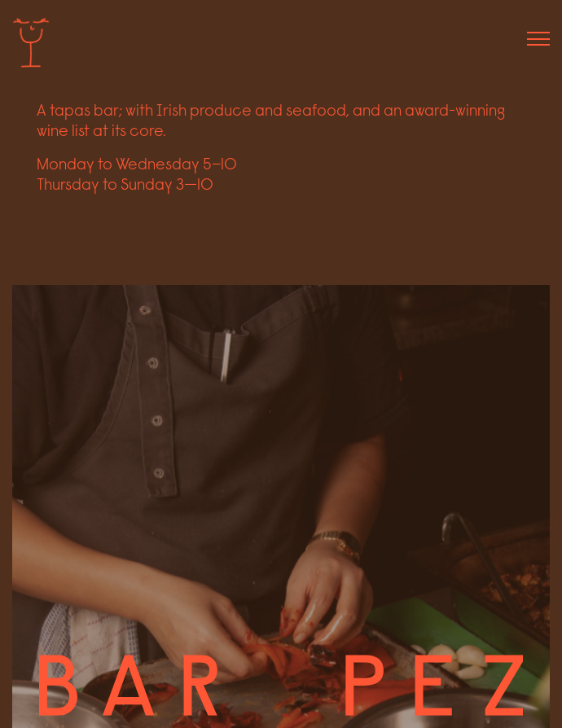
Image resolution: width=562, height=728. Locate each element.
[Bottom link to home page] (281, 684)
